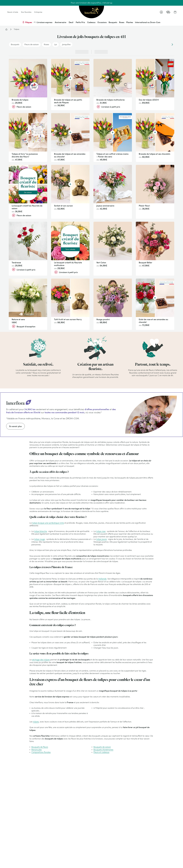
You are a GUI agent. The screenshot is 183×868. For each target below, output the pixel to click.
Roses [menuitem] (122, 22)
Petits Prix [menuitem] (80, 22)
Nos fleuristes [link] (26, 12)
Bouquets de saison (102, 747)
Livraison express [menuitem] (43, 22)
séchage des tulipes (41, 660)
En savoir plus (15, 426)
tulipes (36, 722)
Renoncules (37, 750)
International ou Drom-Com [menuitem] (148, 22)
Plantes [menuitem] (130, 22)
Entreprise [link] (38, 12)
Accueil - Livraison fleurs (6, 29)
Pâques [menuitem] (27, 22)
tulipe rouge (40, 539)
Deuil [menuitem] (71, 22)
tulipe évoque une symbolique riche (48, 523)
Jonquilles (66, 44)
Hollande (102, 579)
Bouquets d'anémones (103, 750)
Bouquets (15, 44)
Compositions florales (41, 752)
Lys (56, 44)
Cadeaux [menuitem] (91, 22)
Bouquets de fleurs (40, 747)
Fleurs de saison (32, 44)
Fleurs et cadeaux (101, 752)
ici (111, 3)
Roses (46, 44)
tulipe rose (101, 531)
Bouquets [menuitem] (113, 22)
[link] (168, 12)
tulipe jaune (101, 539)
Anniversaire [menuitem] (61, 22)
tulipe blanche (41, 531)
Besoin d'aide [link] (13, 12)
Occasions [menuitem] (102, 22)
